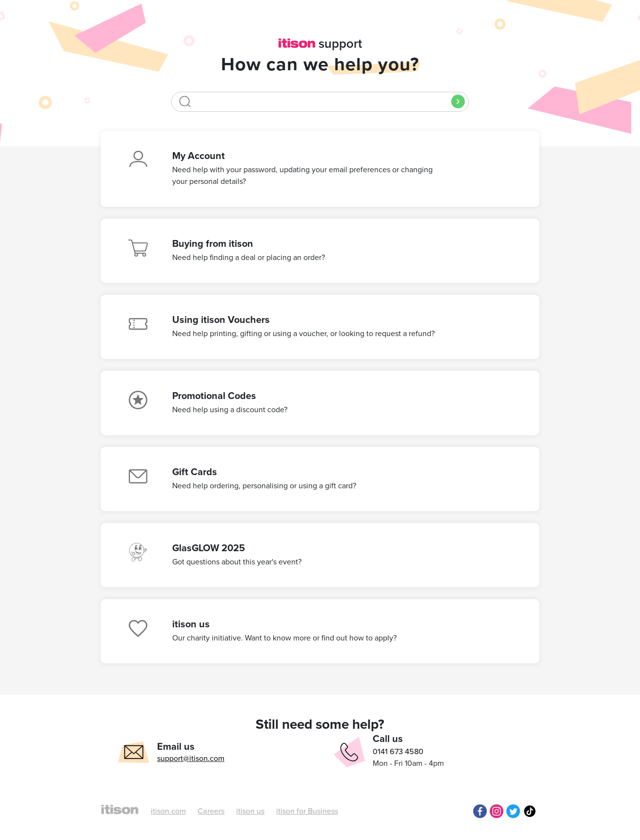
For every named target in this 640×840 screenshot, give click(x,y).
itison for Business (307, 811)
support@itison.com (191, 759)
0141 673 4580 (398, 752)
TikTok (530, 811)
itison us (250, 811)
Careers (211, 811)
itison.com (168, 811)
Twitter (513, 811)
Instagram (497, 811)
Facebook (480, 811)
